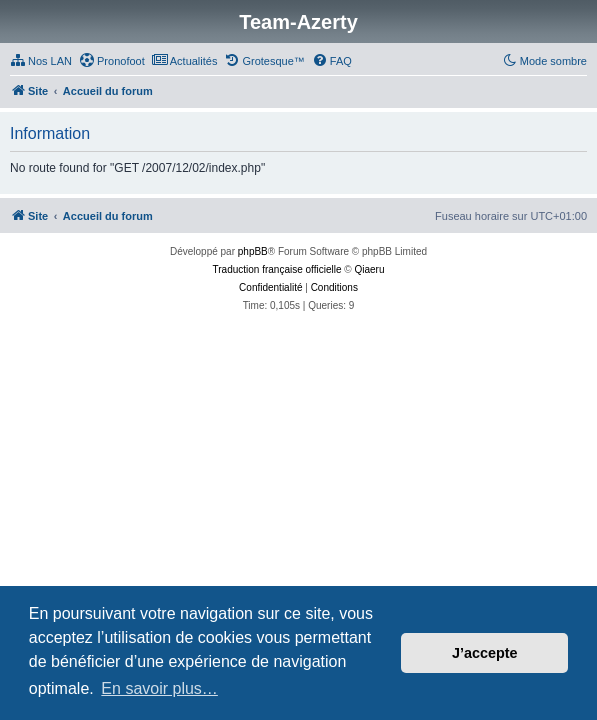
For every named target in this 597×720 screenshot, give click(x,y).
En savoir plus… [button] (159, 688)
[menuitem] (41, 61)
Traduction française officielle (277, 269)
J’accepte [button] (485, 653)
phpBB (253, 251)
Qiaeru (369, 269)
